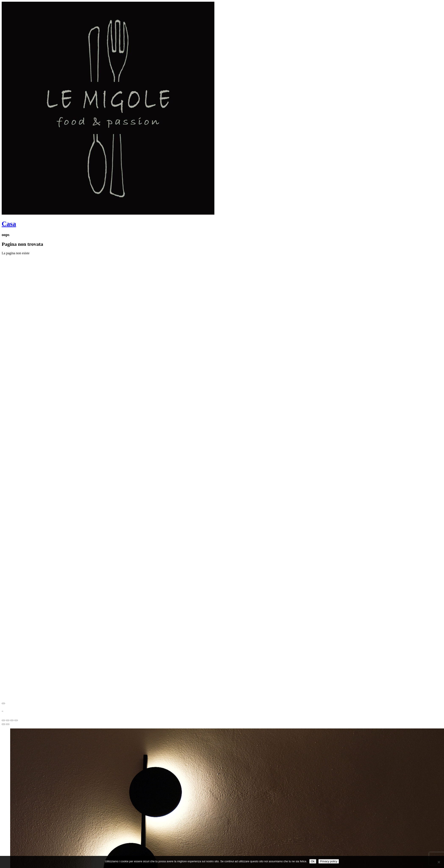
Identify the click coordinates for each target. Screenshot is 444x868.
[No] (439, 862)
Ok (313, 861)
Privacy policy (329, 861)
